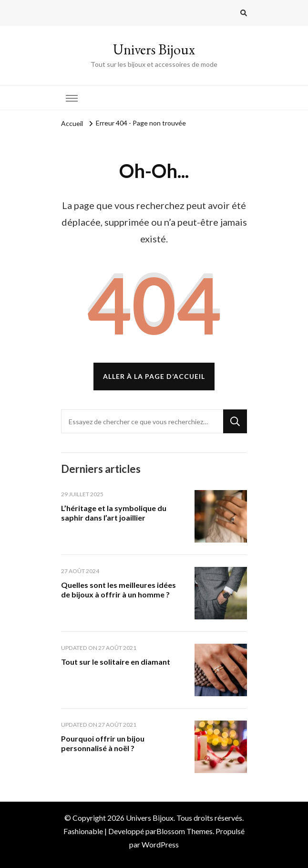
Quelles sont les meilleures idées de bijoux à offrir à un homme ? (118, 590)
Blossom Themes (185, 831)
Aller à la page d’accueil (154, 376)
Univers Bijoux (154, 49)
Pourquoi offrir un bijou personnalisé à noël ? (103, 743)
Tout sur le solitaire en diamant (116, 662)
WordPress (160, 844)
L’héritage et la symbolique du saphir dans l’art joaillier (114, 513)
